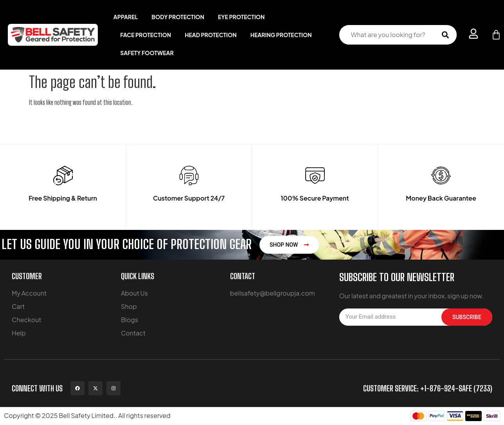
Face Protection (146, 35)
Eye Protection (241, 17)
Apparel (126, 17)
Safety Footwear (147, 53)
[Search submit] (445, 35)
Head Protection (211, 35)
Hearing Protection (281, 35)
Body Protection (178, 17)
